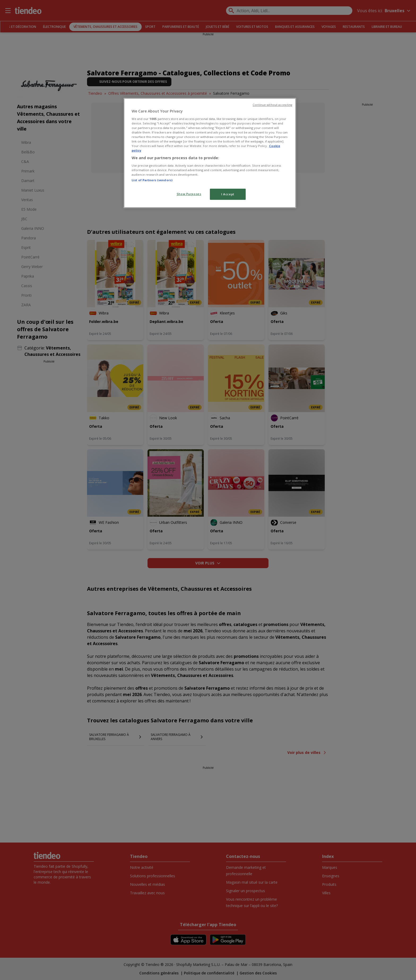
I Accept (228, 194)
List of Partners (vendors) (152, 180)
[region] (210, 153)
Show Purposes (189, 194)
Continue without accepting (272, 105)
